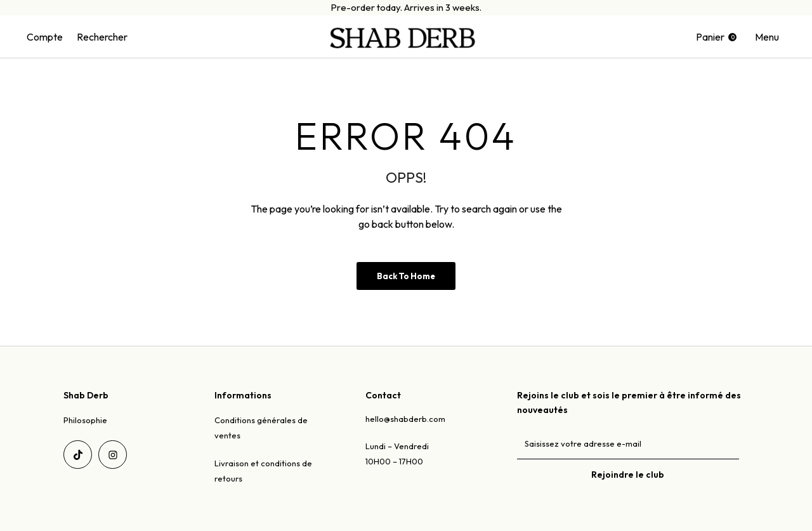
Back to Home (406, 276)
